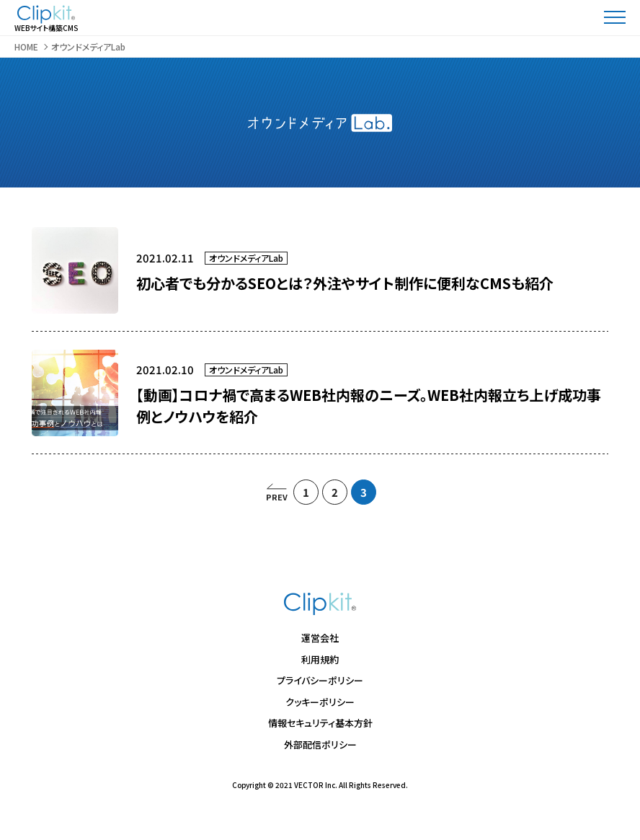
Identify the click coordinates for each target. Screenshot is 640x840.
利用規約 (320, 659)
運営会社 (320, 638)
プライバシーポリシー (320, 680)
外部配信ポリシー (320, 744)
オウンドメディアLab (246, 258)
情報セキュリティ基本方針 (320, 723)
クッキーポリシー (320, 702)
